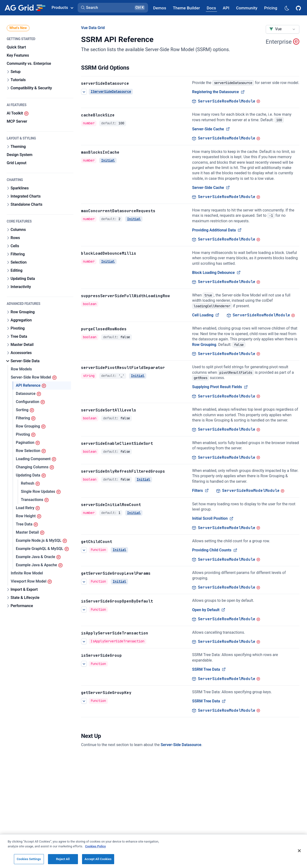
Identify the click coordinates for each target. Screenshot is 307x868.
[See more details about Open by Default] (84, 609)
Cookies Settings (29, 859)
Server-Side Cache (211, 129)
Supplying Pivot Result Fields (220, 387)
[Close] (299, 851)
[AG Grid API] (226, 8)
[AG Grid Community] (247, 8)
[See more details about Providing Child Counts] (84, 550)
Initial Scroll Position (213, 518)
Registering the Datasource (218, 92)
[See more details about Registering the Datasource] (84, 92)
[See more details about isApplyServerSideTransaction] (84, 641)
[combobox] (283, 29)
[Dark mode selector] (287, 8)
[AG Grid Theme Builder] (186, 8)
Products (62, 7)
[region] (153, 851)
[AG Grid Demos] (160, 8)
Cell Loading (206, 315)
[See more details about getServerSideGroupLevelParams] (84, 582)
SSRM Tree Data (209, 669)
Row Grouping (204, 344)
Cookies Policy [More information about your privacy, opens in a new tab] (95, 846)
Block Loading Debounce (216, 273)
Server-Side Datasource (181, 745)
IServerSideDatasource (111, 91)
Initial (108, 160)
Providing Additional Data (217, 230)
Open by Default (209, 610)
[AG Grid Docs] (211, 8)
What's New (18, 28)
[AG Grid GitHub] (299, 8)
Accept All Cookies (98, 859)
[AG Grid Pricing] (271, 8)
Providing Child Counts (215, 550)
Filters (200, 491)
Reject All (63, 859)
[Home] (25, 8)
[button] (113, 8)
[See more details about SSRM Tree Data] (84, 664)
